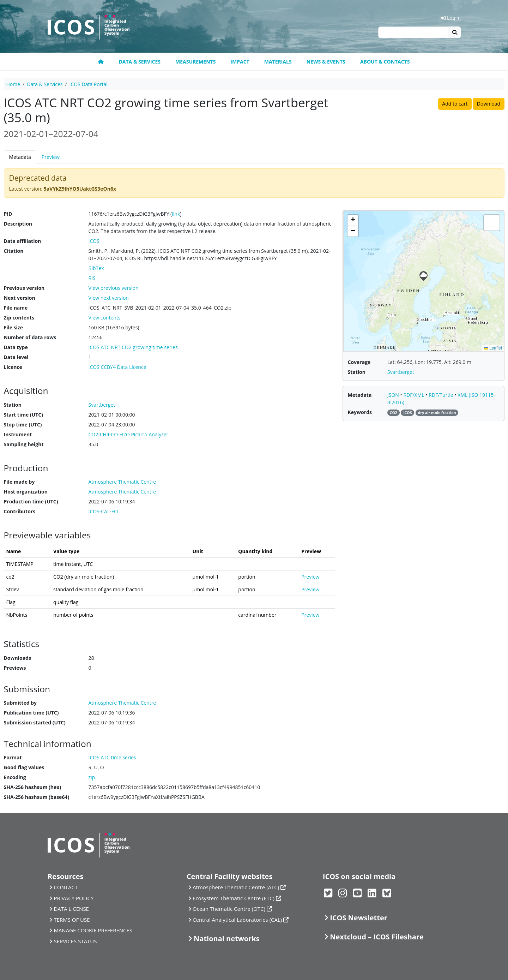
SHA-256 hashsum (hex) (33, 787)
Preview (51, 157)
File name (16, 308)
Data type (16, 347)
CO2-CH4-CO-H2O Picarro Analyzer (129, 434)
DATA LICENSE (71, 909)
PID (8, 214)
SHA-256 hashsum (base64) (37, 797)
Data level (16, 357)
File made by (19, 482)
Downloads (17, 658)
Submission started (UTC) (35, 722)
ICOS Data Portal (89, 84)
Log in (451, 18)
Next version (20, 298)
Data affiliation (23, 241)
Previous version (24, 288)
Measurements (195, 62)
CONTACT (66, 887)
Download (489, 104)
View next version (109, 298)
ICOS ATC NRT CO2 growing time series (133, 347)
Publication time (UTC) (31, 713)
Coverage (359, 362)
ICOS (94, 241)
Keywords (360, 412)
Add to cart (455, 104)
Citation (14, 251)
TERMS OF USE (72, 920)
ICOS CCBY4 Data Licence (117, 367)
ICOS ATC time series (112, 757)
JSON (394, 395)
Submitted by (20, 703)
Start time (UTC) (23, 415)
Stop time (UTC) (23, 425)
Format (13, 757)
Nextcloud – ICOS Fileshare (377, 937)
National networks (226, 939)
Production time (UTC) (31, 501)
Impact (240, 62)
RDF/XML (414, 395)
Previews (15, 668)
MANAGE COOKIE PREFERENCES (93, 930)
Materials (278, 62)
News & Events (326, 62)
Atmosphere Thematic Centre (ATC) (236, 887)
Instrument (18, 434)
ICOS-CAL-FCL (104, 511)
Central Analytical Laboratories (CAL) (237, 920)
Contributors (20, 511)
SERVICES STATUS (75, 941)
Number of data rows (30, 337)
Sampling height (24, 444)
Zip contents (19, 318)
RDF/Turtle (442, 395)
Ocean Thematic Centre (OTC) (229, 909)
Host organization (26, 492)
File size (13, 327)
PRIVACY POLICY (74, 898)
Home (13, 84)
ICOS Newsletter (359, 918)
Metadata (20, 157)
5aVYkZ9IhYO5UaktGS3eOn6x (80, 189)
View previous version (114, 288)
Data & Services (140, 62)
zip (92, 777)
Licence (13, 367)
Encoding (15, 777)
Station (13, 405)
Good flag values (24, 767)
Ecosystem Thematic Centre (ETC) (234, 898)
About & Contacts (385, 62)
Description (18, 224)
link (176, 214)
